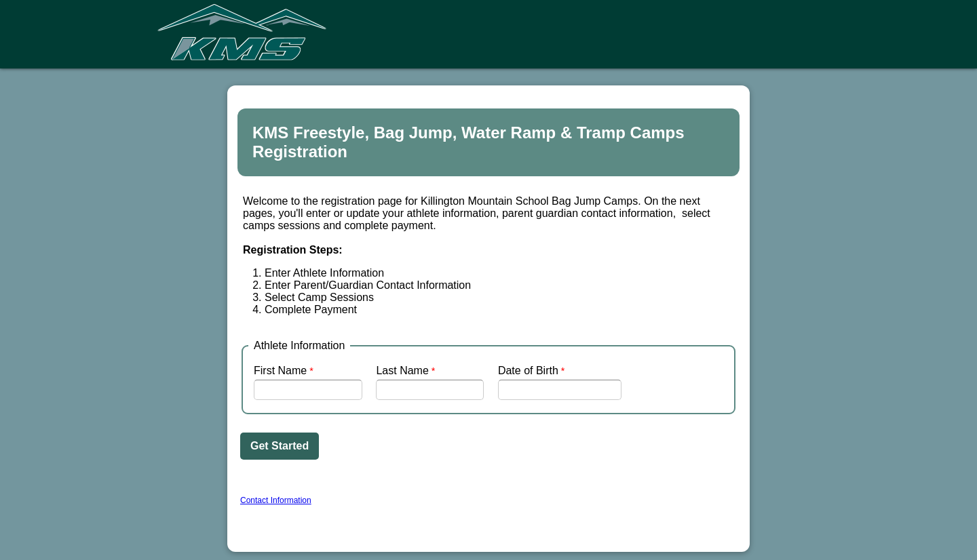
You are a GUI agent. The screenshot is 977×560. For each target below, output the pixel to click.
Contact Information (276, 500)
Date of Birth (528, 371)
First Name (280, 371)
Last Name (402, 371)
